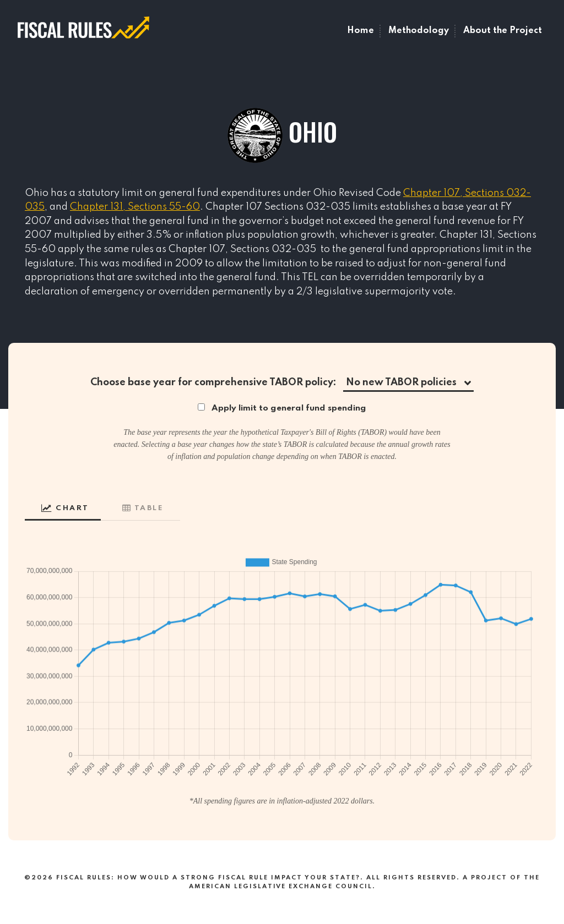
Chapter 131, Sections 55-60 (135, 207)
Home (360, 31)
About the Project (503, 31)
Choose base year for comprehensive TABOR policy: (213, 382)
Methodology (419, 31)
